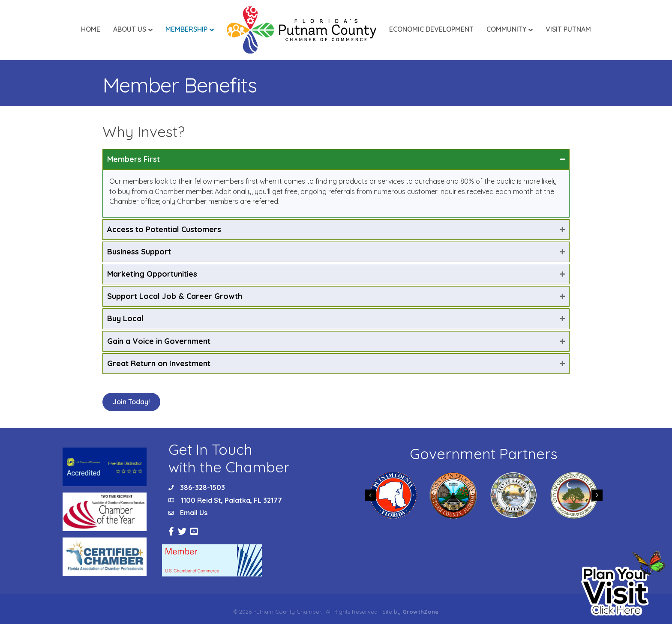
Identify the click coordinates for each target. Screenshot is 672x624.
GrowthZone (420, 612)
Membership (186, 29)
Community (506, 29)
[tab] (336, 159)
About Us (130, 29)
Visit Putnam (568, 29)
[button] (131, 402)
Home (91, 29)
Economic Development (431, 29)
